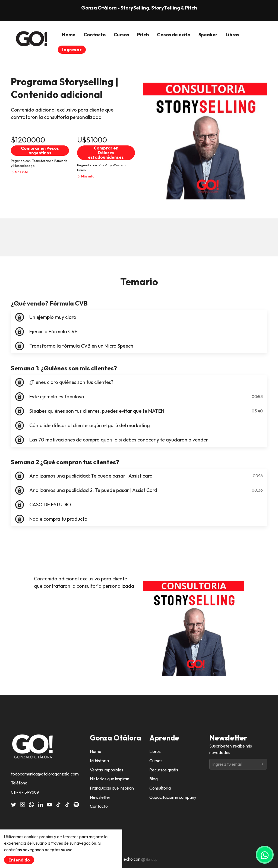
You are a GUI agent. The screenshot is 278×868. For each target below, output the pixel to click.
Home (96, 751)
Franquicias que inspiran (112, 788)
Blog (154, 779)
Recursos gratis (164, 770)
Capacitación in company (173, 797)
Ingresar (72, 50)
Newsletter (100, 797)
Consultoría (160, 788)
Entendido (19, 860)
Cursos (156, 761)
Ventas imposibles (107, 770)
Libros (155, 751)
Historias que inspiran (110, 779)
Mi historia (99, 761)
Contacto (99, 806)
